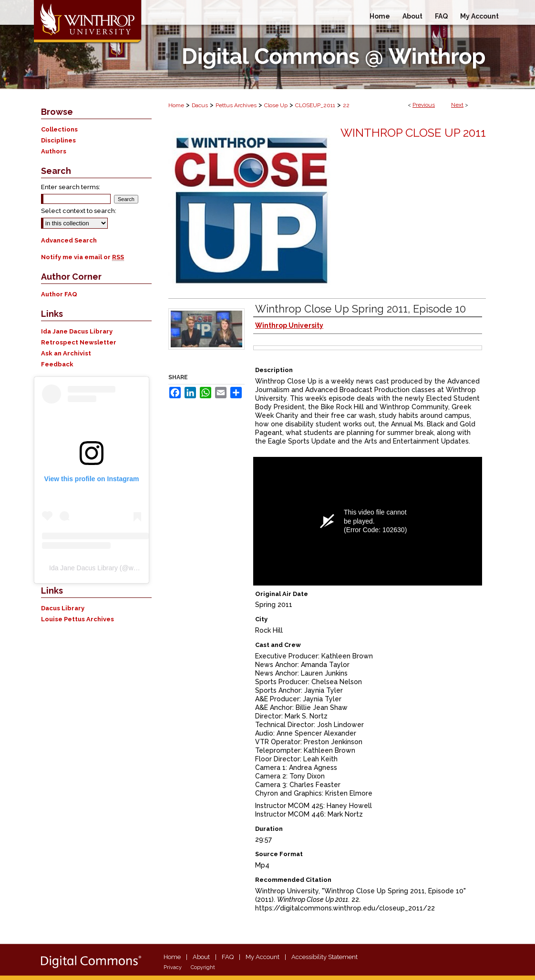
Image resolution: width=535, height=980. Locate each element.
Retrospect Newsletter (79, 342)
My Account (262, 957)
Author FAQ (59, 294)
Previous (424, 105)
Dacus (200, 105)
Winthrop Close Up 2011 (413, 133)
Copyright (203, 967)
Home (176, 105)
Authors (54, 151)
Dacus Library (63, 608)
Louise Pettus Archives (77, 619)
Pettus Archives (236, 105)
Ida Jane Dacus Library (77, 331)
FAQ (228, 957)
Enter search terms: (71, 187)
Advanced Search (69, 240)
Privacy (173, 967)
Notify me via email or (82, 257)
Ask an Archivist (66, 353)
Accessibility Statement (324, 957)
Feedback (57, 364)
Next (457, 105)
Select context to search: (79, 211)
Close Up (276, 105)
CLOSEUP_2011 (315, 105)
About (201, 957)
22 (346, 105)
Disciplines (58, 140)
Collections (59, 129)
